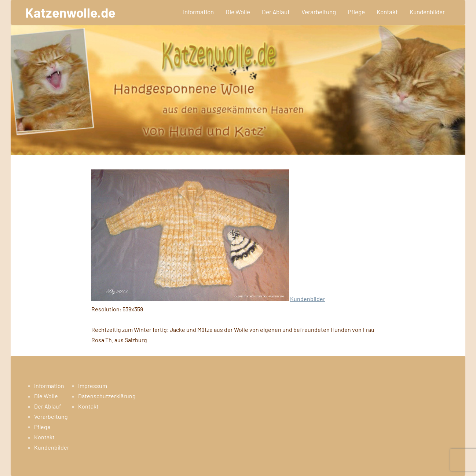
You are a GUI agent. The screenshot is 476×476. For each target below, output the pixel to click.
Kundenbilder (427, 12)
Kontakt (387, 12)
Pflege (356, 12)
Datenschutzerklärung (107, 396)
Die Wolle (238, 12)
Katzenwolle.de (70, 12)
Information (198, 12)
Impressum (93, 386)
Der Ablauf (276, 12)
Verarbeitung (319, 12)
